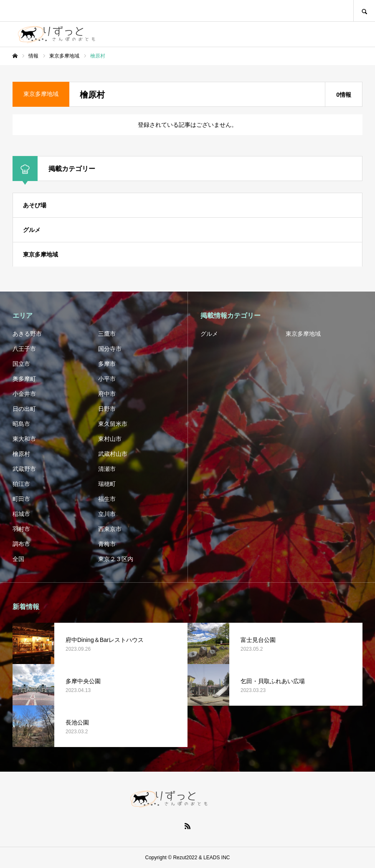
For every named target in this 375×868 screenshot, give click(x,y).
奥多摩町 (24, 379)
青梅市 (107, 544)
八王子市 (24, 349)
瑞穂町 (107, 484)
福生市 (107, 499)
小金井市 (24, 394)
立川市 (107, 514)
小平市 (107, 379)
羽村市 (21, 529)
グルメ (32, 230)
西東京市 (110, 529)
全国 (18, 559)
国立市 (21, 364)
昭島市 (21, 424)
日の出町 (24, 409)
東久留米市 (113, 424)
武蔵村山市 (113, 454)
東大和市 (24, 439)
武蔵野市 (24, 469)
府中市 (107, 394)
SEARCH (364, 11)
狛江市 (21, 484)
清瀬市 (107, 469)
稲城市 (21, 514)
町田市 (21, 499)
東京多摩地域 (41, 254)
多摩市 (107, 364)
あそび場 (35, 205)
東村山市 (110, 439)
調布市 (21, 544)
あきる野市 (27, 334)
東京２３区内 (116, 559)
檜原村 (21, 454)
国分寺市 (110, 349)
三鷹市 (107, 334)
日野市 (107, 409)
